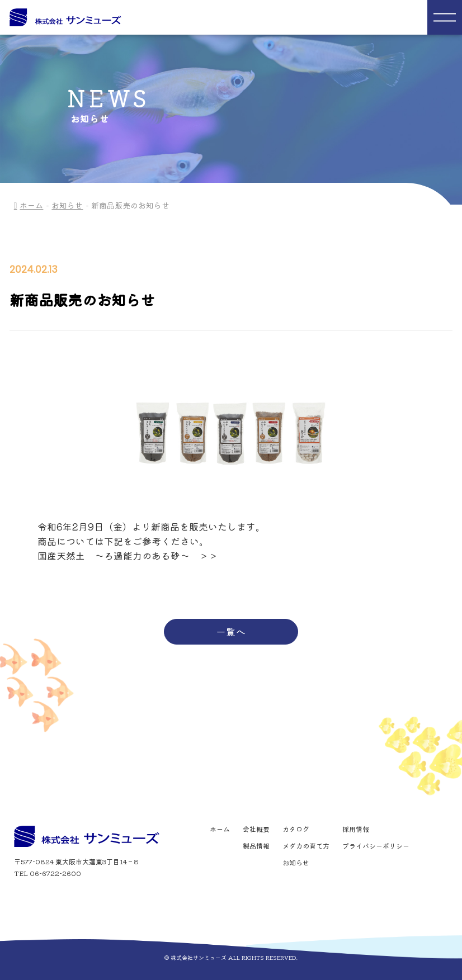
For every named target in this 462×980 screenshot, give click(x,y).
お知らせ (67, 205)
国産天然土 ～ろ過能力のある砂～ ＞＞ (128, 555)
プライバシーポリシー (376, 846)
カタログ (296, 829)
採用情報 (356, 829)
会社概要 (256, 829)
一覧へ (231, 631)
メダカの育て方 (306, 846)
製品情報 (256, 846)
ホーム (31, 205)
